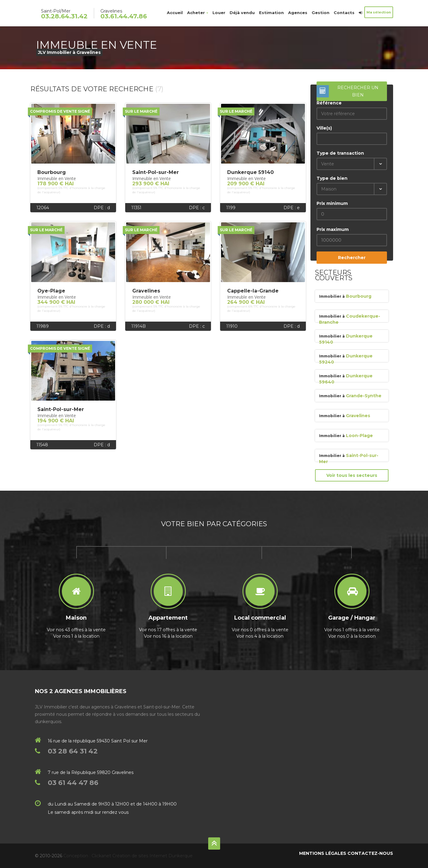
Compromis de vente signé (60, 111)
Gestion (321, 13)
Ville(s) (324, 128)
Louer (219, 13)
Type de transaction (340, 153)
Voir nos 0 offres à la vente (260, 630)
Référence (329, 103)
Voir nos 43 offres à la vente (76, 630)
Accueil (175, 13)
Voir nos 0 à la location (352, 636)
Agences (298, 13)
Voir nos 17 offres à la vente (168, 630)
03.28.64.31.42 (64, 16)
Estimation (271, 13)
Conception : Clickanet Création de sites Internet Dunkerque (128, 856)
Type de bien (332, 178)
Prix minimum (332, 203)
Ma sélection (379, 12)
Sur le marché (141, 111)
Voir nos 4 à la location (260, 636)
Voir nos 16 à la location (168, 636)
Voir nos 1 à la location (76, 636)
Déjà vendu (242, 13)
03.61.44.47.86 (124, 16)
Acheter (198, 13)
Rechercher (352, 258)
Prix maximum (333, 229)
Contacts (344, 13)
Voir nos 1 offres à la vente (352, 630)
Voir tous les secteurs (352, 475)
